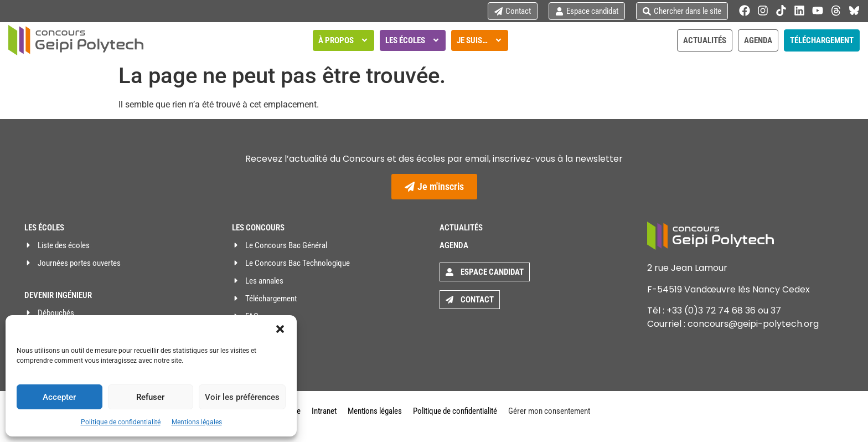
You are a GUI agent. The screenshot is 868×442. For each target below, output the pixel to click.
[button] (280, 329)
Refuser (150, 397)
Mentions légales (197, 422)
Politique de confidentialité (121, 422)
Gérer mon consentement (549, 411)
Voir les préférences (242, 397)
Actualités (461, 228)
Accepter (59, 397)
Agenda (454, 245)
